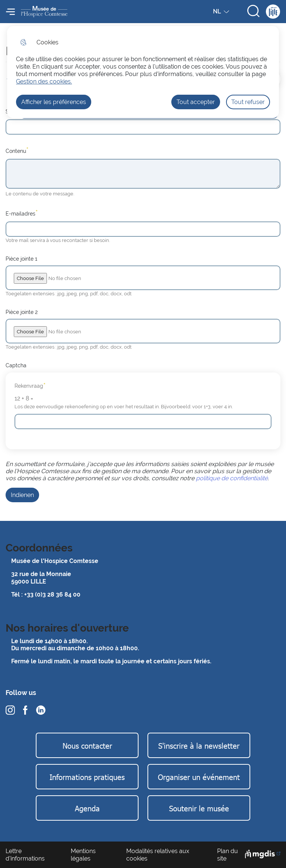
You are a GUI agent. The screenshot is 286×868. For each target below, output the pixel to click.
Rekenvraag (30, 386)
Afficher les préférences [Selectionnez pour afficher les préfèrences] (54, 102)
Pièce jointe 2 (22, 312)
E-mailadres (22, 213)
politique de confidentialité (232, 478)
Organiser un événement (199, 777)
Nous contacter (87, 745)
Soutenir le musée (199, 808)
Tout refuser (248, 102)
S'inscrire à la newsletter (199, 745)
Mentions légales (83, 855)
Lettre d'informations (25, 855)
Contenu (17, 150)
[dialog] (143, 72)
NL (222, 13)
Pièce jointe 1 (21, 259)
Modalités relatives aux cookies (158, 855)
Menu (10, 12)
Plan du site (228, 855)
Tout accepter (196, 102)
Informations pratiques (87, 777)
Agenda (87, 808)
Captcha (16, 365)
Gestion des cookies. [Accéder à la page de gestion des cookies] (44, 81)
